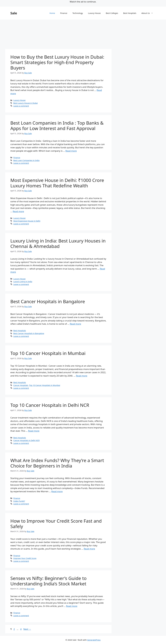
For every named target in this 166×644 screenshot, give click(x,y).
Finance (64, 13)
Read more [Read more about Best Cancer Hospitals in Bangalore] (75, 324)
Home (52, 13)
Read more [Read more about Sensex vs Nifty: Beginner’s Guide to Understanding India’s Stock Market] (72, 606)
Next (27, 629)
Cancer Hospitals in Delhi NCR (26, 440)
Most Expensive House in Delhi (27, 221)
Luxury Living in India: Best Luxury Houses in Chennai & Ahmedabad (58, 243)
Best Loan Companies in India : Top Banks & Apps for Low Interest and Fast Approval (57, 126)
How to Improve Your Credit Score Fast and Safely (56, 524)
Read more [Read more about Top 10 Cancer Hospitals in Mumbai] (82, 376)
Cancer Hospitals (21, 385)
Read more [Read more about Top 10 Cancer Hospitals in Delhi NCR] (34, 431)
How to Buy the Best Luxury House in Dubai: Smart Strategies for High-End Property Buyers (57, 62)
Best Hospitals (130, 13)
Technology (78, 13)
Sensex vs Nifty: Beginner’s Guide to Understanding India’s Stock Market (48, 581)
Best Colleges (112, 13)
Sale (14, 13)
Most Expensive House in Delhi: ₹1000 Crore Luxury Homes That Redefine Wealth (57, 183)
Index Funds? (19, 501)
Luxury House (94, 13)
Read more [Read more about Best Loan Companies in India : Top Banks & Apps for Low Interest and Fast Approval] (71, 151)
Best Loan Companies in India (26, 160)
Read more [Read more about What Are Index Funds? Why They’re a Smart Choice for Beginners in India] (57, 491)
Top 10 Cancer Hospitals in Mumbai (48, 353)
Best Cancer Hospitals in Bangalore (48, 301)
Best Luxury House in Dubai (25, 103)
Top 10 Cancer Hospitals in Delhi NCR (50, 405)
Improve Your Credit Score (25, 558)
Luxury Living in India (23, 281)
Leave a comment (21, 106)
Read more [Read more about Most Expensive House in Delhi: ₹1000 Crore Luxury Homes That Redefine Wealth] (18, 211)
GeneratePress (94, 640)
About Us (148, 13)
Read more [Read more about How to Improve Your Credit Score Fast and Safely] (89, 549)
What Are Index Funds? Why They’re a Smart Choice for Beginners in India (57, 463)
